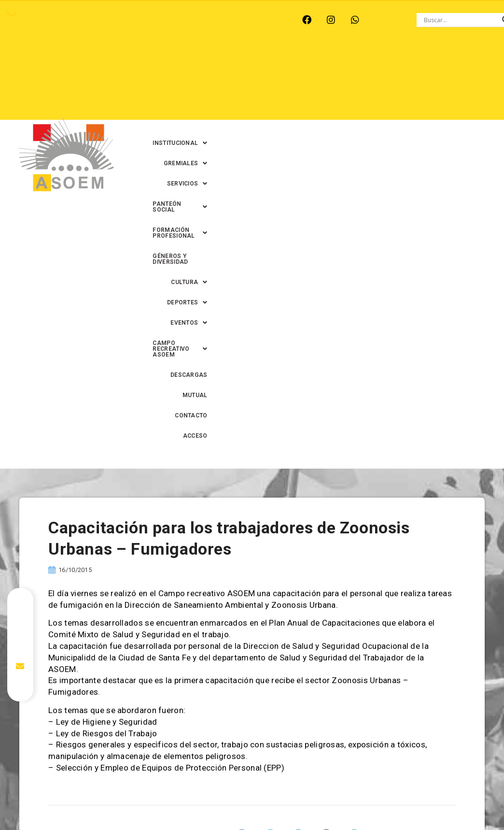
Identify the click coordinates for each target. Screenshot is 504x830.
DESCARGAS (368, 103)
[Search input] (461, 20)
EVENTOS (209, 103)
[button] (257, 62)
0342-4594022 (415, 808)
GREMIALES (320, 62)
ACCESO (461, 123)
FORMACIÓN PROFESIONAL (238, 83)
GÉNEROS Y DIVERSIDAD (332, 83)
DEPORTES (453, 83)
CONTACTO (457, 103)
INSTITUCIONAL (257, 62)
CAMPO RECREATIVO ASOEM (289, 103)
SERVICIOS (377, 62)
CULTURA (400, 83)
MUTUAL (414, 103)
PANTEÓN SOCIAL (443, 62)
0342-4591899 (256, 825)
